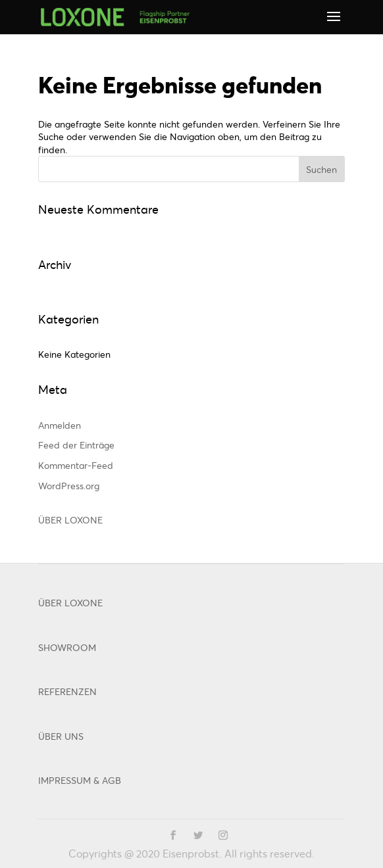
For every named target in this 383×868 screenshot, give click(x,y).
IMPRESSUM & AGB (80, 780)
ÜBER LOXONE (70, 520)
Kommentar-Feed (76, 465)
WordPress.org (69, 486)
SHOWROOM (67, 647)
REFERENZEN (67, 691)
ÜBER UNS (61, 736)
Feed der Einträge (76, 445)
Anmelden (60, 425)
